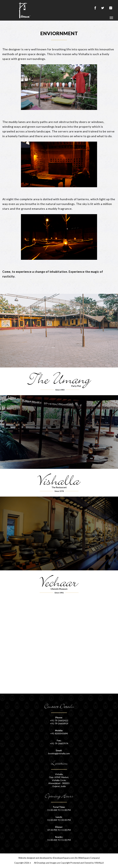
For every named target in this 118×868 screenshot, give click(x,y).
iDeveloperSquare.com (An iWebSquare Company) (76, 858)
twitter (103, 8)
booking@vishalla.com (59, 753)
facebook (95, 8)
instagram (111, 8)
